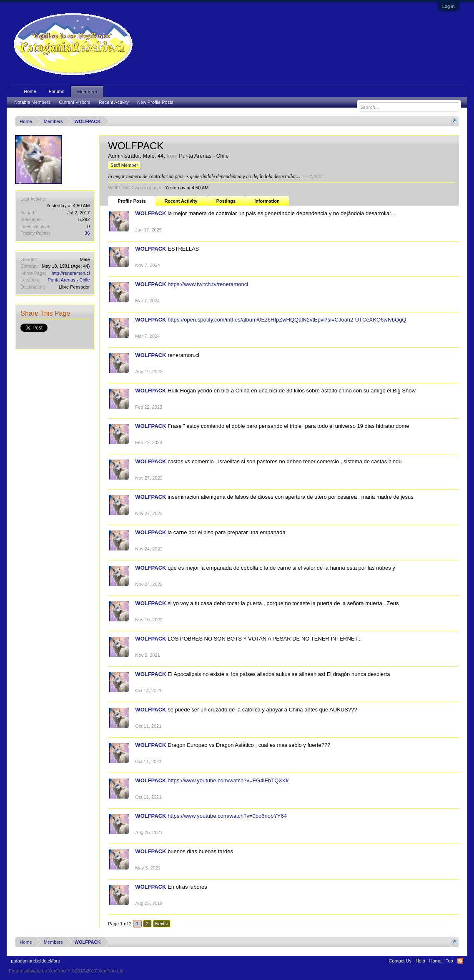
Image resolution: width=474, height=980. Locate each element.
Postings (226, 201)
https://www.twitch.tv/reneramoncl (208, 284)
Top (449, 961)
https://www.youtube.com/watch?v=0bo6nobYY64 (227, 816)
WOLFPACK (150, 213)
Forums (56, 91)
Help (420, 961)
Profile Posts (132, 201)
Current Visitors (75, 102)
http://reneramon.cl (71, 273)
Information (267, 201)
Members (87, 92)
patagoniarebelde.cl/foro (35, 961)
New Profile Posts (155, 102)
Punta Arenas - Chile (69, 280)
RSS (460, 961)
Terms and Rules (448, 971)
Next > (162, 924)
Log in (449, 6)
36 (87, 233)
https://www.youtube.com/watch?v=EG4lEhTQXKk (228, 780)
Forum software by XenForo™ (67, 971)
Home (30, 91)
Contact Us (400, 961)
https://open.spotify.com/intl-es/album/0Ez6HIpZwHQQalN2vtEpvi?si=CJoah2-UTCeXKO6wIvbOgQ (287, 320)
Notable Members (32, 102)
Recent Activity (181, 201)
